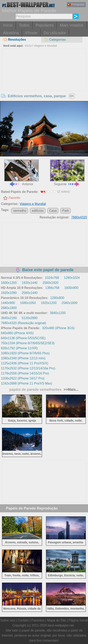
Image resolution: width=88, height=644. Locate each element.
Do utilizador (55, 33)
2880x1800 (9, 308)
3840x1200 (58, 313)
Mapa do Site (57, 620)
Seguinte (67, 173)
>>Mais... (71, 390)
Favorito (14, 198)
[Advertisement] (44, 79)
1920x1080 (9, 293)
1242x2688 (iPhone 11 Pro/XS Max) (26, 383)
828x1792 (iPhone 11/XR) (19, 348)
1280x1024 (72, 278)
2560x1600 (69, 303)
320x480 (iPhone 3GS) (58, 328)
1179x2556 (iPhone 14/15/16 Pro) (25, 373)
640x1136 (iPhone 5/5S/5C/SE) (23, 338)
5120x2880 (30, 318)
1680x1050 (28, 303)
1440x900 (8, 303)
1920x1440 (30, 283)
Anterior (21, 173)
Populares (45, 25)
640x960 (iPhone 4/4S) (17, 333)
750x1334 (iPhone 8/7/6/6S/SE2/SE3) (28, 343)
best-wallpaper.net (61, 625)
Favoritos (38, 620)
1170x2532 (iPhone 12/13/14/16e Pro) (28, 368)
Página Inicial (78, 620)
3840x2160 (9, 318)
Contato (23, 620)
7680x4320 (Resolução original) (23, 323)
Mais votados (72, 25)
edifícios (38, 211)
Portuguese (76, 4)
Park (65, 211)
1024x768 (52, 278)
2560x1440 (30, 293)
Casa (53, 211)
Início (8, 25)
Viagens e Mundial (45, 46)
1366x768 (52, 288)
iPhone (31, 33)
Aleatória (11, 33)
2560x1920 (50, 283)
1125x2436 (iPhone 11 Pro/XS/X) (24, 363)
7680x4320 (79, 217)
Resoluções (14, 40)
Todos (24, 25)
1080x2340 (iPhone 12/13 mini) (23, 358)
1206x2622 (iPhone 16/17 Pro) (23, 378)
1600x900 (71, 288)
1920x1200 (49, 303)
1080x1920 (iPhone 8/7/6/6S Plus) (25, 353)
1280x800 (57, 298)
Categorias (55, 40)
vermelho (20, 211)
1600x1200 (9, 283)
